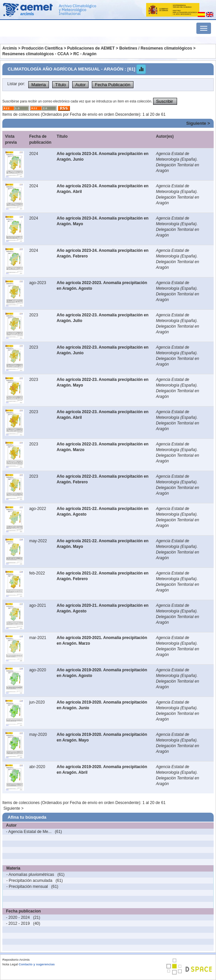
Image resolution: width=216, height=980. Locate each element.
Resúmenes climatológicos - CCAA (36, 54)
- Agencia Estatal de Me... (29, 832)
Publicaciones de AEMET (91, 48)
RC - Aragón (85, 54)
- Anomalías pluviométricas (30, 875)
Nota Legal (10, 964)
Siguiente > (198, 123)
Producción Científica (42, 48)
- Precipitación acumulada (29, 881)
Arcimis (10, 48)
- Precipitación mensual (27, 887)
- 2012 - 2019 (18, 923)
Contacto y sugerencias (37, 964)
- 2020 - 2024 (18, 917)
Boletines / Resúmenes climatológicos (156, 48)
